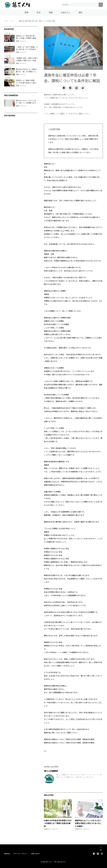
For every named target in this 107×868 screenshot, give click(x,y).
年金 (45, 751)
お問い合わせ (35, 854)
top (101, 850)
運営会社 (7, 854)
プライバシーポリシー (20, 854)
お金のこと (66, 13)
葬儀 (26, 13)
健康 (51, 13)
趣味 (81, 13)
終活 (39, 13)
